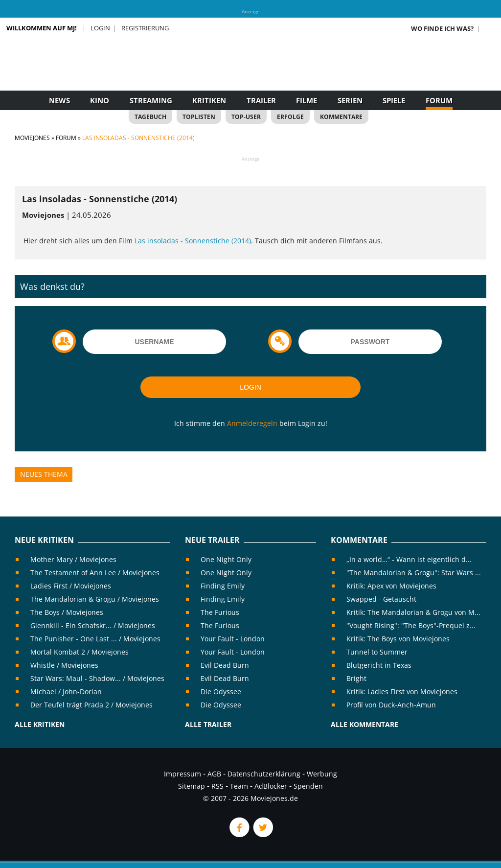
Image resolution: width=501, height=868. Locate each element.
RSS (217, 786)
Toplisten (199, 117)
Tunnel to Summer (377, 652)
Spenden (308, 786)
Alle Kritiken (40, 724)
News (59, 100)
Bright (356, 678)
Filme (307, 100)
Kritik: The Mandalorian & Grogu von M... (413, 612)
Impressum (182, 774)
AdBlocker (271, 786)
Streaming (151, 100)
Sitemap (192, 786)
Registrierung (145, 28)
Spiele (394, 100)
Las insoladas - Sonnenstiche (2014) (193, 241)
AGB (214, 774)
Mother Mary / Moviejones (73, 559)
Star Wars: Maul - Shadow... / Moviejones (97, 678)
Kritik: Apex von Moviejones (391, 586)
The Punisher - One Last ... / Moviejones (95, 639)
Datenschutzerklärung (264, 774)
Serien (350, 100)
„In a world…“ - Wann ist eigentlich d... (409, 559)
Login (100, 28)
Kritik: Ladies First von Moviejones (402, 692)
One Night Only (226, 559)
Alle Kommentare (364, 724)
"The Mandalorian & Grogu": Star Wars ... (414, 573)
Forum (439, 100)
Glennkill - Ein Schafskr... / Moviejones (93, 625)
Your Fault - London (233, 639)
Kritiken (209, 100)
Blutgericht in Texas (379, 665)
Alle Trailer (208, 724)
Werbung (322, 774)
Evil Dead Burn (225, 665)
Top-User (246, 117)
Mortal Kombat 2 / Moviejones (80, 652)
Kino (100, 100)
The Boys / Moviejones (67, 612)
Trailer (261, 100)
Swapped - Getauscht (381, 599)
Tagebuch (150, 117)
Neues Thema (44, 474)
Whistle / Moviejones (64, 665)
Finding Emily (223, 586)
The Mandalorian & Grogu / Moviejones (95, 599)
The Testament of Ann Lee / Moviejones (95, 573)
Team (239, 786)
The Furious (220, 612)
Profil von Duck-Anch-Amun (391, 705)
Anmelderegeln (252, 423)
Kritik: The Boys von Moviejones (398, 639)
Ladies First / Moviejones (71, 586)
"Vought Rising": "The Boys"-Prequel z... (411, 625)
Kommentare (341, 117)
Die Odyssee (221, 692)
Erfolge (290, 117)
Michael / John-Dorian (66, 692)
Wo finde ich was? (442, 28)
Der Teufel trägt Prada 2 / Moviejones (91, 705)
